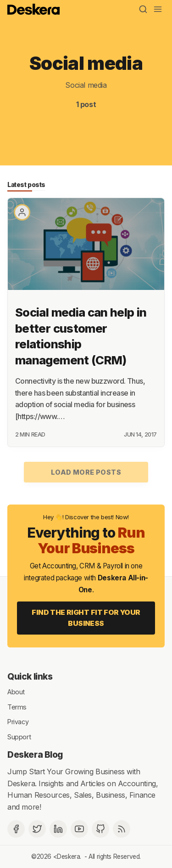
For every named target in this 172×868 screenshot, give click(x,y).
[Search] (143, 9)
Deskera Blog (35, 755)
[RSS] (122, 829)
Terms (17, 706)
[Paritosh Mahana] (22, 212)
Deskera (68, 857)
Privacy (18, 722)
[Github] (100, 829)
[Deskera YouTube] (79, 829)
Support (19, 736)
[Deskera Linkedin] (58, 829)
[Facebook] (16, 829)
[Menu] (158, 9)
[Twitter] (37, 829)
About (16, 692)
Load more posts (86, 472)
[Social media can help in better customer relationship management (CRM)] (86, 244)
